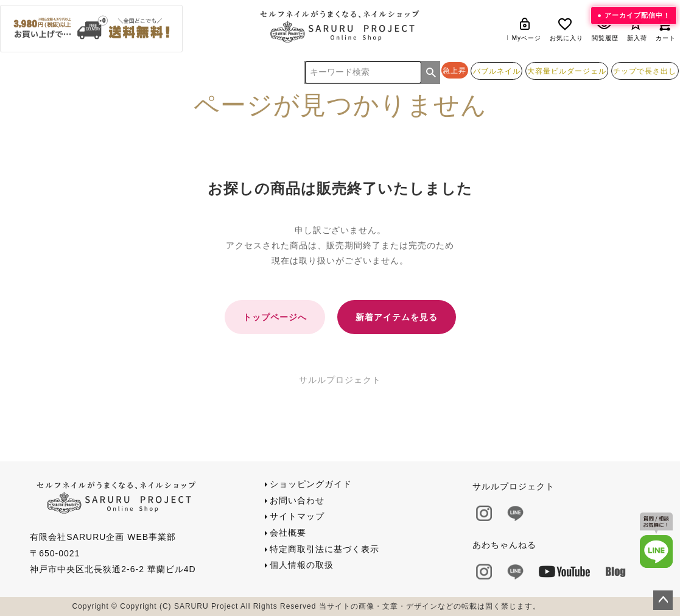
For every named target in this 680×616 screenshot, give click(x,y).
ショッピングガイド (311, 484)
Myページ (527, 29)
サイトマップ (297, 516)
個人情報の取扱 (302, 565)
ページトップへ (663, 600)
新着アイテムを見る (397, 317)
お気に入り (566, 29)
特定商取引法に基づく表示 (324, 549)
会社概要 (288, 533)
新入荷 (637, 29)
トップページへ (275, 317)
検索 (431, 72)
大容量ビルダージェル (567, 71)
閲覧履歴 (605, 29)
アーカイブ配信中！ (637, 15)
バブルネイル (497, 71)
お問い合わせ (297, 500)
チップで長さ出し (645, 71)
